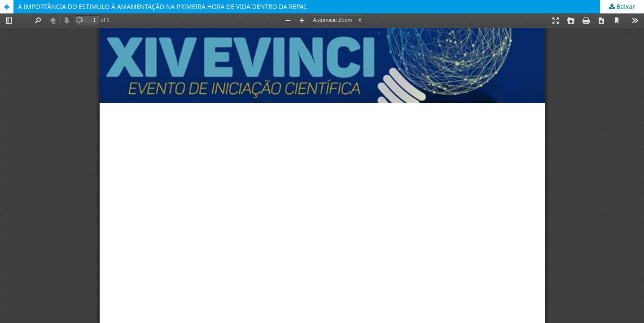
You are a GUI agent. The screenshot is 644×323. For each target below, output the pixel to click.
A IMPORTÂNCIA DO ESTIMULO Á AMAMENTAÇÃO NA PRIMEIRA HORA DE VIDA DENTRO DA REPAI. (163, 7)
